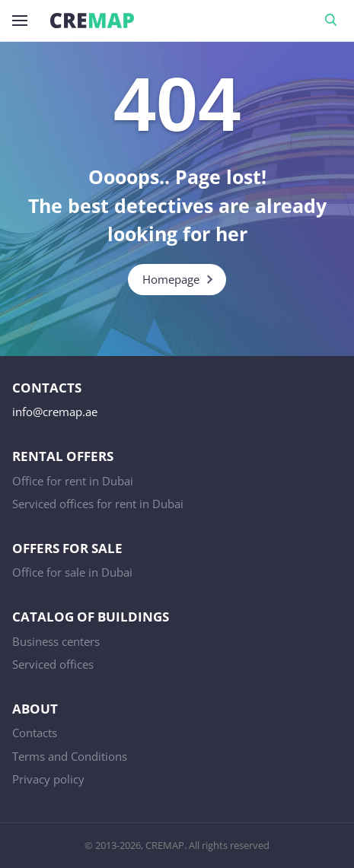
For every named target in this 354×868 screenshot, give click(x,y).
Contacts (35, 733)
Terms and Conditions (70, 756)
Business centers (56, 641)
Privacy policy (48, 779)
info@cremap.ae (55, 412)
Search (333, 21)
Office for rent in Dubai (73, 481)
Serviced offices (53, 664)
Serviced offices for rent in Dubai (98, 504)
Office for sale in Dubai (72, 572)
